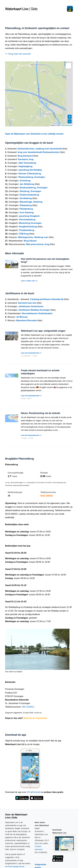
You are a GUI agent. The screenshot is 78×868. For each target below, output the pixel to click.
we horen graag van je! (15, 866)
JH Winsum (22, 317)
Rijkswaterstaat (67, 125)
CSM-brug (24, 234)
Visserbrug (25, 181)
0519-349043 (47, 496)
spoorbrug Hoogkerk (29, 216)
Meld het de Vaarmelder (35, 718)
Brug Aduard (30, 241)
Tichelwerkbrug (27, 230)
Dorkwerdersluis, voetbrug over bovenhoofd (40, 149)
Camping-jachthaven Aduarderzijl (47, 299)
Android (37, 792)
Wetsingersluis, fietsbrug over (33, 237)
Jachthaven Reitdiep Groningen (34, 310)
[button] (68, 66)
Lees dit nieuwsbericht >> (31, 353)
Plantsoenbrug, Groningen (32, 177)
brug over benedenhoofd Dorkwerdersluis (38, 152)
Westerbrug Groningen (30, 223)
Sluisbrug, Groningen (30, 191)
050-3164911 (28, 707)
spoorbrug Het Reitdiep (30, 170)
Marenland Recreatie (26, 320)
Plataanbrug (26, 205)
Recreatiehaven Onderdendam (37, 313)
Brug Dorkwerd (25, 156)
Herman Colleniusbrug (30, 174)
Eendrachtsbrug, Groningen (33, 188)
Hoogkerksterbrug (28, 227)
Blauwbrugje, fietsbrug (31, 202)
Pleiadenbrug (26, 209)
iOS (29, 792)
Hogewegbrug (25, 166)
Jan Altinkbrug (27, 184)
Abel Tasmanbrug (27, 163)
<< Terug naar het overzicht (18, 54)
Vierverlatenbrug (27, 220)
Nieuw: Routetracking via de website (41, 413)
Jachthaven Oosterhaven (31, 306)
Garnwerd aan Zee (27, 303)
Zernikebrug (26, 198)
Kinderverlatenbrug (29, 195)
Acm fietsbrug (27, 213)
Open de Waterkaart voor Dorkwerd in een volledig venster (34, 134)
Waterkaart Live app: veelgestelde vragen (43, 331)
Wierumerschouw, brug (38, 244)
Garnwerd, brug (26, 159)
